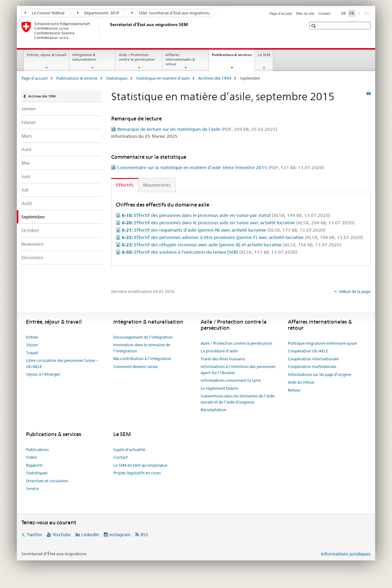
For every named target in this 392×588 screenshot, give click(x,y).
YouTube (62, 535)
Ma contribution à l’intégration (142, 358)
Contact (324, 13)
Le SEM (264, 55)
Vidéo (32, 457)
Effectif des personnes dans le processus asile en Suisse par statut (226, 215)
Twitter (34, 535)
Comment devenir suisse (136, 366)
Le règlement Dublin (220, 388)
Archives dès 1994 (215, 78)
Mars (27, 136)
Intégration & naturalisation (84, 57)
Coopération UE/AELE (308, 351)
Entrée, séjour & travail (47, 55)
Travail (32, 353)
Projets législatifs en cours (137, 473)
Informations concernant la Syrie (231, 380)
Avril (26, 149)
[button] (314, 26)
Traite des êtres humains (223, 359)
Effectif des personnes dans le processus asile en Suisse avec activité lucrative (238, 223)
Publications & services (233, 57)
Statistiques (117, 78)
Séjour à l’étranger (43, 374)
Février (29, 122)
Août (27, 203)
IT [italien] (360, 13)
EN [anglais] (367, 13)
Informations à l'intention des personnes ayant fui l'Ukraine (238, 370)
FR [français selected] (352, 13)
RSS (144, 535)
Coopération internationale (313, 359)
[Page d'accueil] (109, 30)
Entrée (32, 337)
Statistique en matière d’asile (163, 78)
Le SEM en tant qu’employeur (140, 465)
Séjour (32, 345)
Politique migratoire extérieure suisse (322, 343)
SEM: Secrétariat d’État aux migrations (171, 13)
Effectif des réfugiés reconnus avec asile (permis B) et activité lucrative (232, 245)
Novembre (32, 244)
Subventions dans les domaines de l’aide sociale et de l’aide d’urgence (237, 399)
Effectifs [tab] (125, 185)
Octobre (30, 230)
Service (32, 488)
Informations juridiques (346, 554)
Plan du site (305, 13)
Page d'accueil (281, 13)
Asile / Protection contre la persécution (137, 57)
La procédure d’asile (219, 351)
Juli (25, 190)
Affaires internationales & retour (180, 59)
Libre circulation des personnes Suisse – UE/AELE (62, 363)
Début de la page (354, 291)
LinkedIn (90, 535)
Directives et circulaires (47, 481)
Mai (25, 163)
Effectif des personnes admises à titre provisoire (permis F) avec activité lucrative (242, 237)
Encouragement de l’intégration (143, 337)
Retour (294, 390)
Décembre (32, 258)
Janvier (29, 109)
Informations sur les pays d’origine (320, 374)
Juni (26, 176)
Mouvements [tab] (157, 185)
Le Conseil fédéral (45, 13)
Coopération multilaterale (312, 366)
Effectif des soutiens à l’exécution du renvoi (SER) (210, 252)
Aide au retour (301, 382)
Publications (37, 450)
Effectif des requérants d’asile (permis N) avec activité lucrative (224, 230)
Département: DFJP (98, 13)
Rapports (34, 465)
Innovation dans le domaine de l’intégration (142, 348)
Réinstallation (213, 410)
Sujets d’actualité (129, 450)
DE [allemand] (344, 13)
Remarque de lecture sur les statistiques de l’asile (197, 129)
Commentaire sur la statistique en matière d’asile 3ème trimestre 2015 (221, 167)
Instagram (120, 535)
